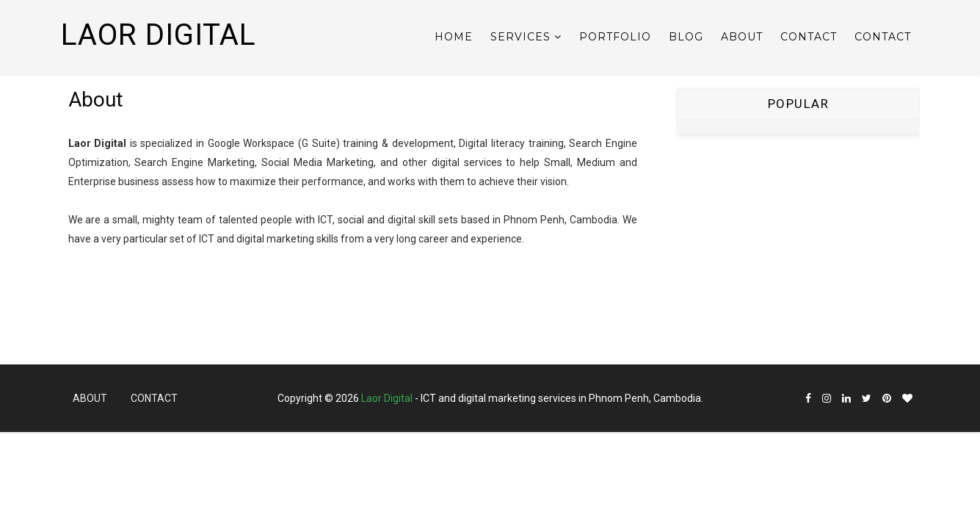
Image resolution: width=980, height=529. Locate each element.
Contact (809, 37)
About (742, 37)
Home (454, 37)
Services (520, 37)
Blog (686, 37)
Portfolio (615, 37)
